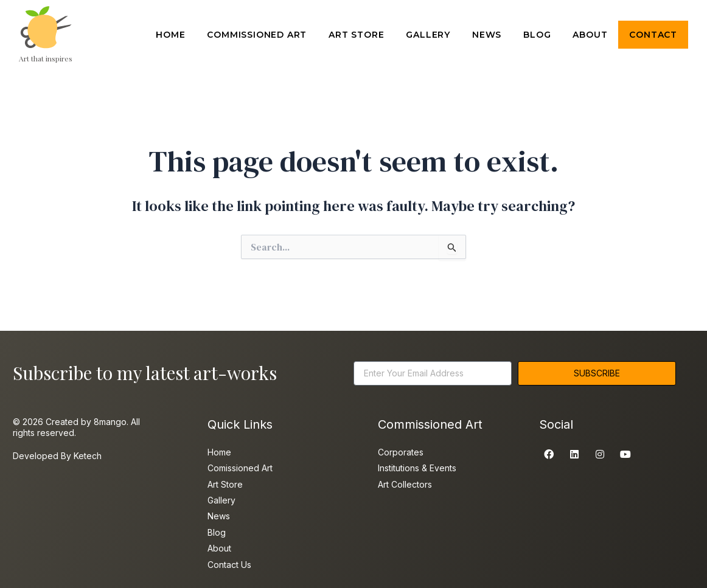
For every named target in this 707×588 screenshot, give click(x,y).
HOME (170, 35)
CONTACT (653, 35)
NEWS (487, 35)
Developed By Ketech (57, 456)
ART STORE (356, 35)
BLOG (537, 35)
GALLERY (428, 35)
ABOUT (590, 35)
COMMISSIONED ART (257, 35)
